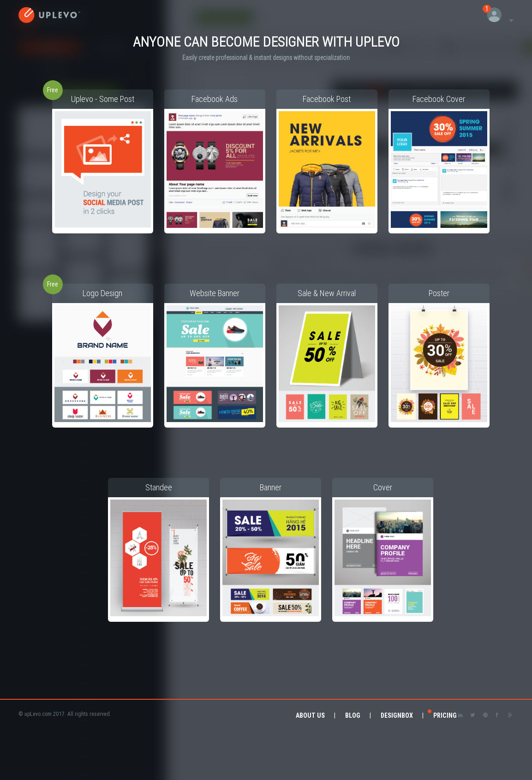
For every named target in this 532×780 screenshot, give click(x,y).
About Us (310, 715)
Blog (353, 715)
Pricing (445, 715)
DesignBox (397, 715)
